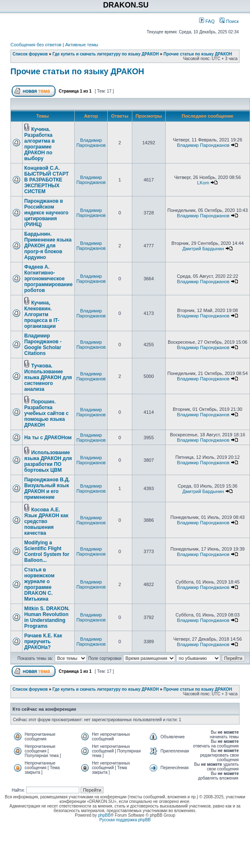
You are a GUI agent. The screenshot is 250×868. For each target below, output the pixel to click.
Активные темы (82, 45)
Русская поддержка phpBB (125, 820)
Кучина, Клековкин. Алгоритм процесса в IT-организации (42, 314)
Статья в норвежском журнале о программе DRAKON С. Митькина (39, 584)
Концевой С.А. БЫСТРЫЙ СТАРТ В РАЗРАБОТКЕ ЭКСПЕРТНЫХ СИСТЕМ (47, 180)
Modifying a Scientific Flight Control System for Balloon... (47, 551)
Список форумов (30, 54)
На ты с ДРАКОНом (48, 438)
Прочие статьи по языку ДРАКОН (198, 54)
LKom (203, 183)
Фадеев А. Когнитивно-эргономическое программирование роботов (48, 279)
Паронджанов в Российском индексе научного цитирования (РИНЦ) (46, 213)
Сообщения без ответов (36, 45)
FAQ (207, 21)
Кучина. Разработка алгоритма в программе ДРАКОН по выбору (39, 144)
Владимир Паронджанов (91, 143)
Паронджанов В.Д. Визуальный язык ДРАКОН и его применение (47, 488)
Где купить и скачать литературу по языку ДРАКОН (106, 54)
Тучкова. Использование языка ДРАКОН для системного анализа (48, 377)
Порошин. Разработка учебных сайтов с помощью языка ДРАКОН (46, 413)
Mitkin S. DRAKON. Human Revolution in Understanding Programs (47, 617)
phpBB (104, 815)
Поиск (229, 21)
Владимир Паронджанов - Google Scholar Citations (43, 345)
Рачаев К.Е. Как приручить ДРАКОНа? (43, 642)
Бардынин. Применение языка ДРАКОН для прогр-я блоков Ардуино (48, 246)
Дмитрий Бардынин (203, 249)
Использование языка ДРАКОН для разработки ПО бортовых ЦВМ (48, 461)
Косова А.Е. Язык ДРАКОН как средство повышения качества (46, 521)
